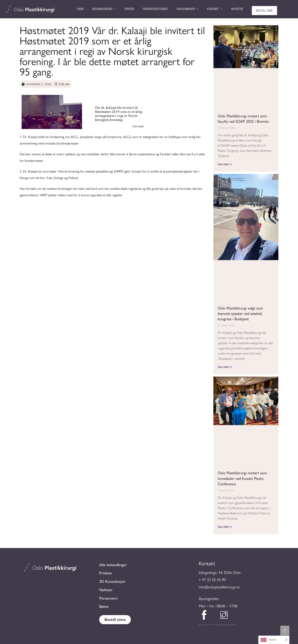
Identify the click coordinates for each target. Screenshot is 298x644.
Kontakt (213, 9)
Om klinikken (185, 9)
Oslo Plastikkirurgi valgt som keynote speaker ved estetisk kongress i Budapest (240, 314)
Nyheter (237, 9)
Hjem (80, 9)
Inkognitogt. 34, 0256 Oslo (220, 573)
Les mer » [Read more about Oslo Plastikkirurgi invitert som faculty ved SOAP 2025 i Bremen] (225, 164)
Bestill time (264, 10)
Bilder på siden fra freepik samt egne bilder (218, 624)
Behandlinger (102, 9)
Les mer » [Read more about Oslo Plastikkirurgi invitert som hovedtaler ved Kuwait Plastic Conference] (225, 526)
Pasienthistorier (155, 9)
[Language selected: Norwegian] (274, 640)
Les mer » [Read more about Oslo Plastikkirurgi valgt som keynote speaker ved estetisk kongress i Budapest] (225, 367)
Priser (129, 9)
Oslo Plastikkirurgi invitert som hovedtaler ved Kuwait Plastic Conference (242, 478)
